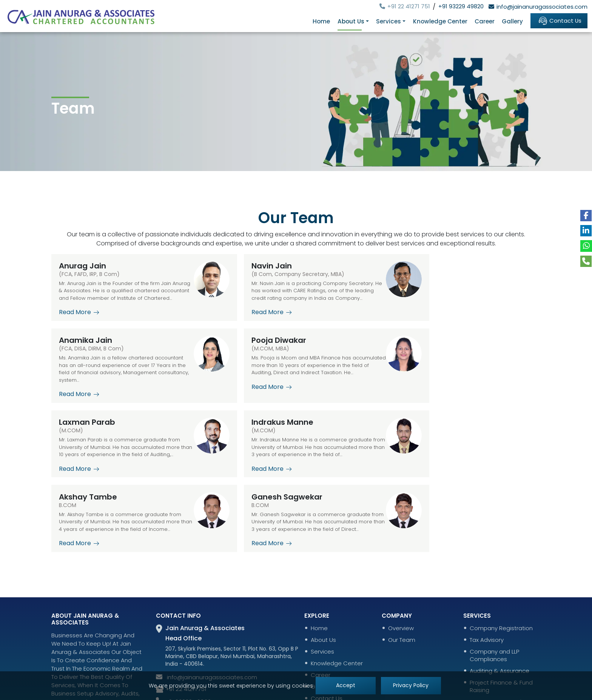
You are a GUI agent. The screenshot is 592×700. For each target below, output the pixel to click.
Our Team (402, 587)
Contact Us (559, 20)
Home (322, 21)
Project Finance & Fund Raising (501, 634)
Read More (79, 320)
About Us (323, 587)
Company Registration (501, 576)
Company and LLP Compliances (494, 603)
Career (484, 21)
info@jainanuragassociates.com (537, 7)
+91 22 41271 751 (404, 6)
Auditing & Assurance (499, 618)
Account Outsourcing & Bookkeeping (502, 653)
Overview (401, 576)
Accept (345, 686)
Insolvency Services (497, 669)
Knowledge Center (439, 21)
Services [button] (388, 21)
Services (322, 599)
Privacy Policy (411, 686)
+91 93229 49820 (461, 6)
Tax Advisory (487, 587)
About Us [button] (351, 21)
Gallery (512, 21)
